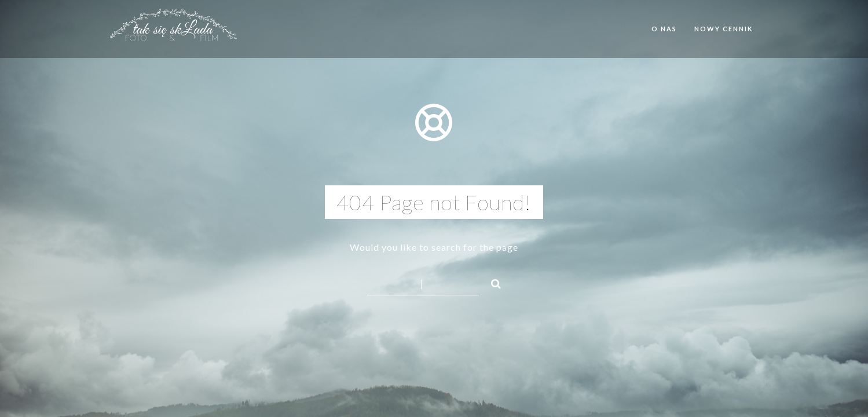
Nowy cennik (724, 29)
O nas (664, 29)
